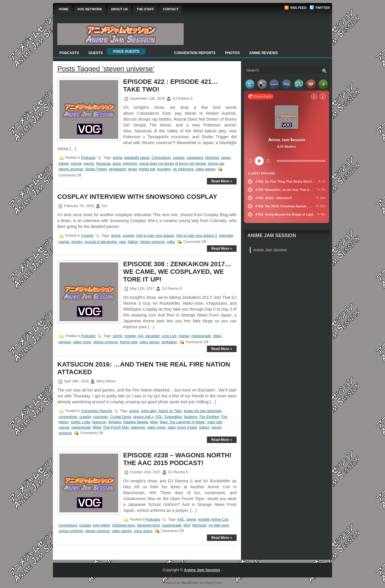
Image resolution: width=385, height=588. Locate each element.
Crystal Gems (121, 417)
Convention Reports (195, 53)
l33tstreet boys (124, 525)
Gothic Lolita (80, 422)
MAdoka (115, 422)
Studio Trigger (96, 169)
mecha (89, 164)
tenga (133, 169)
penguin (65, 342)
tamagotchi (117, 169)
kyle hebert (102, 525)
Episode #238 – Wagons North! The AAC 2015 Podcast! (177, 459)
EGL (159, 417)
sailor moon (82, 342)
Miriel (97, 427)
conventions (68, 417)
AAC (181, 519)
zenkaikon (169, 342)
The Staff (145, 9)
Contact (171, 9)
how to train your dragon (155, 236)
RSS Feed (295, 8)
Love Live (169, 336)
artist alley (149, 411)
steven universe (71, 169)
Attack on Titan (170, 411)
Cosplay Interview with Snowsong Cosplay (137, 197)
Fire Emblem (209, 417)
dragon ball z (144, 417)
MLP (187, 525)
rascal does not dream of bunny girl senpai (173, 164)
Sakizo (133, 242)
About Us (119, 9)
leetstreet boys (148, 525)
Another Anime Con (213, 519)
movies (77, 242)
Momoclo (199, 525)
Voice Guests (126, 51)
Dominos (212, 158)
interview (226, 236)
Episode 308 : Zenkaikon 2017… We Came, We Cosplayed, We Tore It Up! (177, 272)
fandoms (191, 417)
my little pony (219, 525)
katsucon (99, 422)
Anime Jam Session (272, 235)
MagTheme (214, 583)
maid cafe (215, 422)
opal (122, 242)
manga (76, 164)
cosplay (179, 158)
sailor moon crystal (182, 427)
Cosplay (87, 236)
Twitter (320, 8)
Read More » (222, 181)
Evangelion (173, 417)
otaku (217, 336)
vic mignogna (183, 169)
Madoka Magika (136, 422)
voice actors (143, 531)
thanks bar (147, 169)
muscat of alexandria (101, 242)
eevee (226, 158)
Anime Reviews (263, 53)
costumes (100, 417)
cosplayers (195, 158)
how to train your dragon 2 (196, 236)
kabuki (64, 164)
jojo (141, 336)
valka (171, 242)
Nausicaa (103, 164)
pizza (117, 164)
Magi (154, 422)
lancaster (153, 336)
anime (118, 158)
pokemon (130, 164)
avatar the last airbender (203, 411)
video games (205, 169)
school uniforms (71, 531)
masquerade (201, 336)
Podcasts (69, 53)
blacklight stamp (137, 158)
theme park (129, 342)
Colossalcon (161, 158)
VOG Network (90, 9)
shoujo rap (216, 164)
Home (64, 9)
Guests (96, 53)
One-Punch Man (116, 427)
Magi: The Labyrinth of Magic (182, 422)
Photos (232, 53)
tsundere (164, 169)
